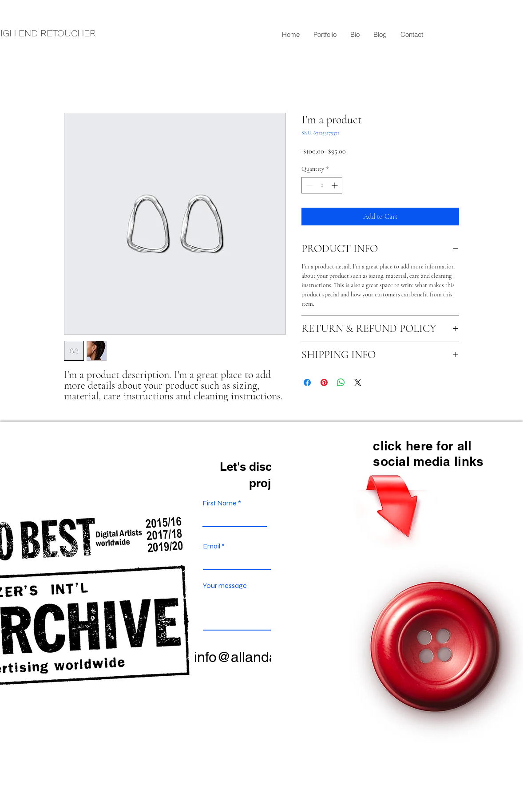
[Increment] (335, 185)
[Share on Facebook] (307, 382)
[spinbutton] (322, 185)
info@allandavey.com (261, 657)
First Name (220, 503)
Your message (225, 586)
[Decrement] (308, 185)
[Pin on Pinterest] (324, 382)
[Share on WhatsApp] (341, 382)
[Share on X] (358, 382)
